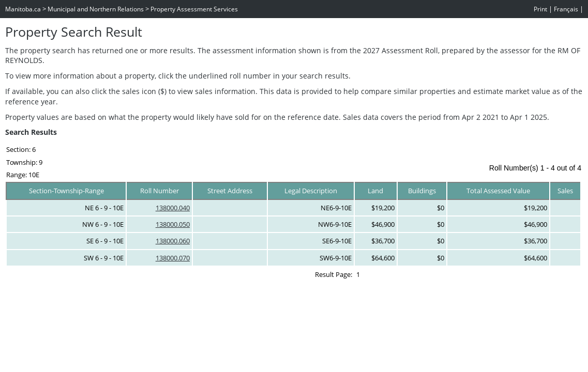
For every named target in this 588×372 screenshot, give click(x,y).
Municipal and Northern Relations (96, 9)
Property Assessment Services (194, 9)
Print (540, 9)
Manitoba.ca (23, 9)
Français (566, 9)
